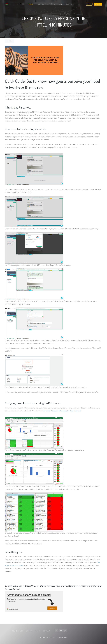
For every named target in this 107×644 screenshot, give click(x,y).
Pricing (52, 4)
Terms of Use (17, 631)
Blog (61, 4)
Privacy (29, 631)
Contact (70, 4)
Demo (32, 4)
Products (21, 4)
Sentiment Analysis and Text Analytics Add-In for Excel (62, 411)
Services (42, 4)
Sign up (98, 4)
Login (89, 4)
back (10, 41)
